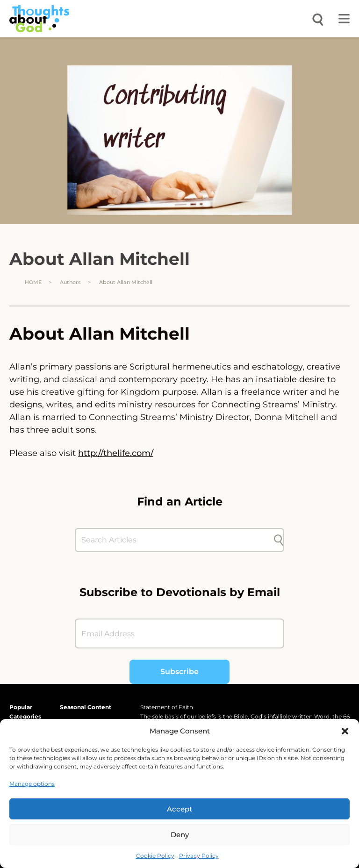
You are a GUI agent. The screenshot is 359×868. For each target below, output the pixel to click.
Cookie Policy (155, 856)
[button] (345, 731)
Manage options (32, 784)
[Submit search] (279, 540)
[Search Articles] (175, 540)
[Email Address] (179, 633)
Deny (180, 835)
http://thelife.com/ (116, 453)
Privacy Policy (199, 856)
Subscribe (179, 672)
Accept (179, 809)
